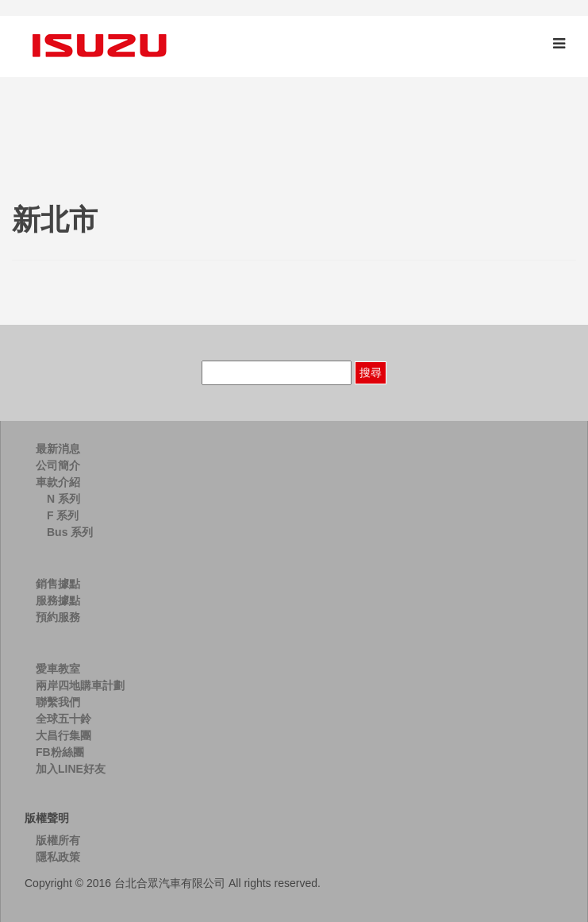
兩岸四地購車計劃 (80, 685)
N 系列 (63, 499)
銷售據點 (58, 584)
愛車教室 (58, 669)
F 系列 (63, 515)
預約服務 (58, 617)
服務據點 (58, 600)
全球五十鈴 (63, 719)
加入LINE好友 (71, 769)
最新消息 (58, 449)
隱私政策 (58, 857)
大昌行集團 (63, 735)
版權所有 (58, 840)
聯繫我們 (58, 702)
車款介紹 (58, 482)
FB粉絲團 (60, 752)
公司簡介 (58, 465)
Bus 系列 (70, 532)
